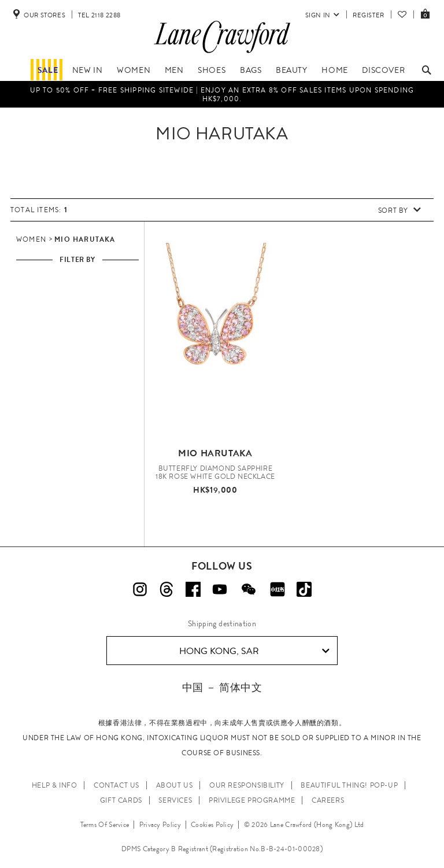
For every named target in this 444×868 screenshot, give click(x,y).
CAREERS (328, 800)
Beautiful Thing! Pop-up (349, 785)
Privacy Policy (160, 825)
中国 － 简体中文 (222, 687)
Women (134, 70)
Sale (48, 70)
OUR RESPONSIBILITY (247, 785)
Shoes (212, 70)
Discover (383, 70)
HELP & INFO (55, 785)
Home (334, 70)
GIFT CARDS (121, 800)
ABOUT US (175, 785)
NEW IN (88, 70)
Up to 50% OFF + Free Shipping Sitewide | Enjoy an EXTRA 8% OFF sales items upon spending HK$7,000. (222, 94)
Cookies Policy (212, 825)
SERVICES (175, 800)
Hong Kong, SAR (255, 651)
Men (174, 70)
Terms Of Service (105, 825)
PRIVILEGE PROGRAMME (252, 800)
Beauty (292, 70)
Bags (251, 70)
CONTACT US (116, 785)
